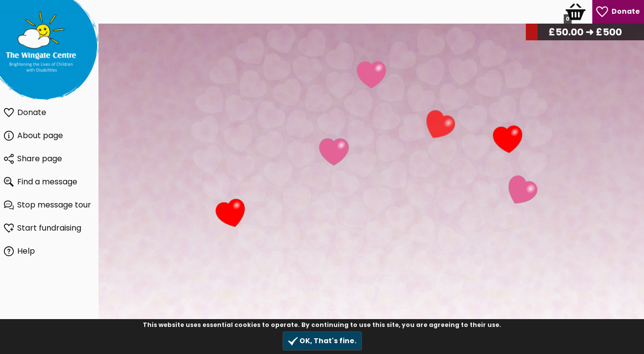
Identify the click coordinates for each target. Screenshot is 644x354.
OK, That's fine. (322, 341)
